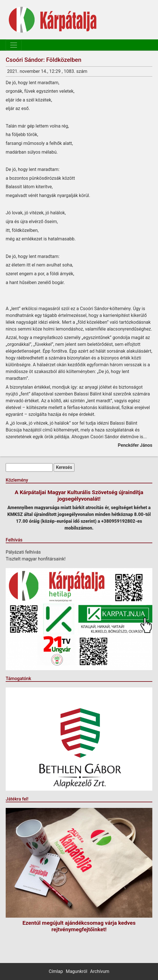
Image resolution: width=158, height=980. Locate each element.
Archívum (100, 971)
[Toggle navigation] (14, 45)
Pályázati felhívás (23, 552)
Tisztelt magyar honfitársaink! (36, 559)
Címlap (56, 971)
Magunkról (76, 971)
